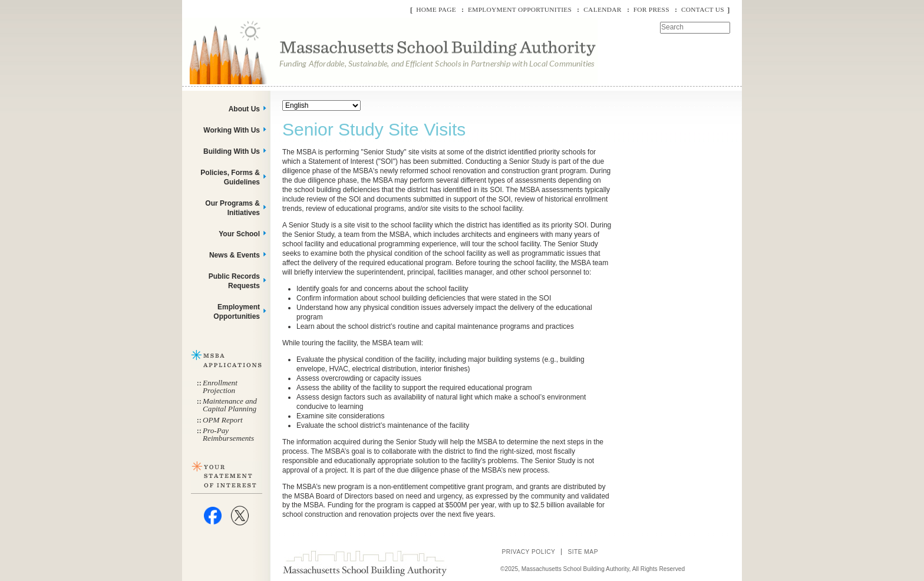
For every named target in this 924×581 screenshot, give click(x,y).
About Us (244, 109)
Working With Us (232, 130)
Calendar (602, 9)
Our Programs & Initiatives (232, 208)
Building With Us (232, 151)
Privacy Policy (528, 552)
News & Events (235, 255)
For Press (651, 9)
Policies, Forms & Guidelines (230, 177)
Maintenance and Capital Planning (230, 405)
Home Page (436, 9)
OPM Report (223, 420)
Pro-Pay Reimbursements (228, 434)
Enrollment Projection (220, 387)
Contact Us (703, 9)
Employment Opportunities (520, 9)
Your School (239, 234)
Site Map (583, 552)
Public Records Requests (234, 281)
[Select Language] (321, 105)
